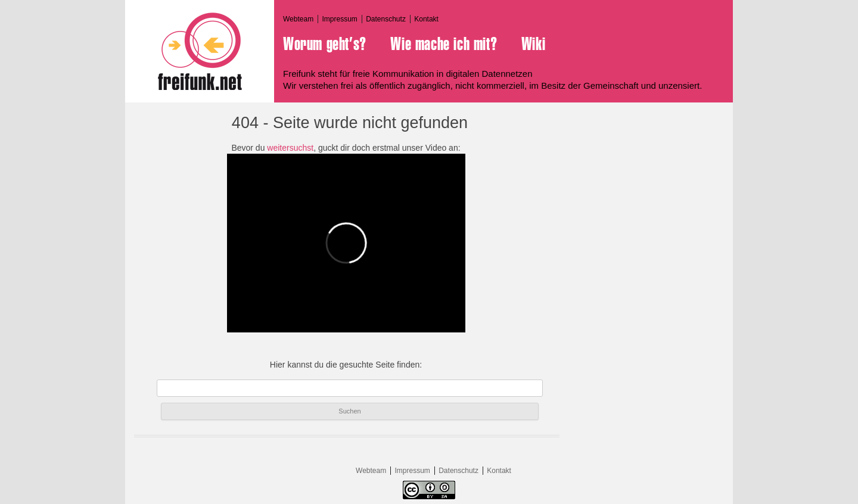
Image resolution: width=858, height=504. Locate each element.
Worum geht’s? (325, 44)
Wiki (533, 44)
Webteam (298, 19)
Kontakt (426, 19)
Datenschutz (386, 19)
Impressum (339, 19)
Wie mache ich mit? (444, 44)
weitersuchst (290, 148)
